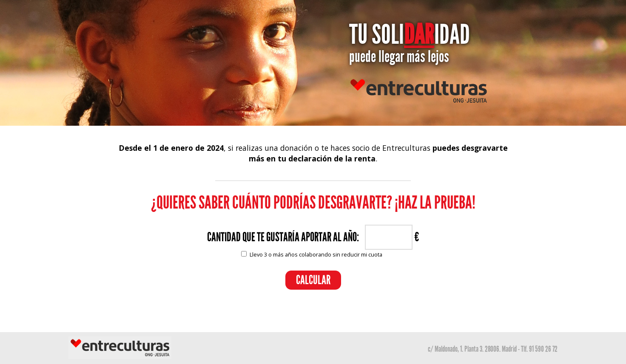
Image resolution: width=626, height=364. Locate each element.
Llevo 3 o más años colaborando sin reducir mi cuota (316, 254)
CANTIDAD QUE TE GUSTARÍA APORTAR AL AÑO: (283, 237)
